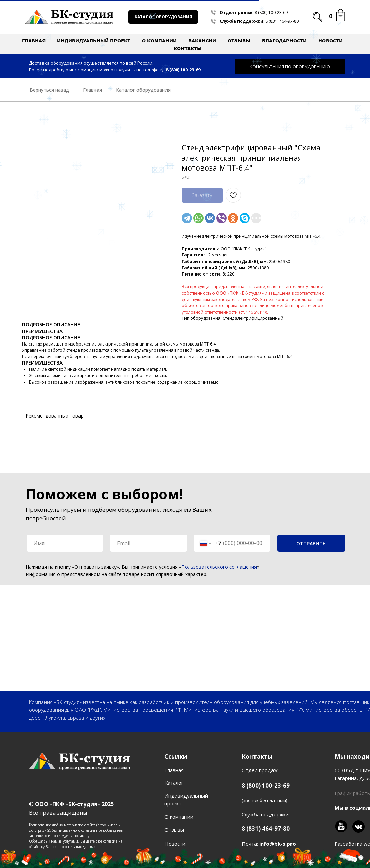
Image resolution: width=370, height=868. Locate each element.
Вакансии (202, 41)
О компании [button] (159, 41)
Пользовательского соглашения (219, 567)
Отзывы (239, 41)
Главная (34, 41)
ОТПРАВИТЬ (311, 543)
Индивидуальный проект (94, 41)
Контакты (188, 48)
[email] (148, 543)
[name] (65, 543)
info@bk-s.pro (278, 844)
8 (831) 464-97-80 (282, 21)
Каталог (174, 783)
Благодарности (284, 41)
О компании (179, 817)
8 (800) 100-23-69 (271, 12)
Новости (331, 41)
